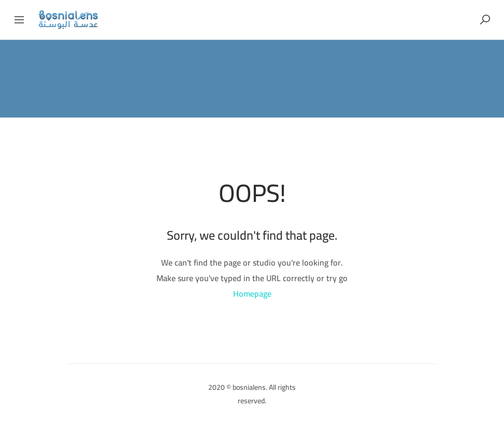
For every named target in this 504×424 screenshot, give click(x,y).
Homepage (252, 294)
